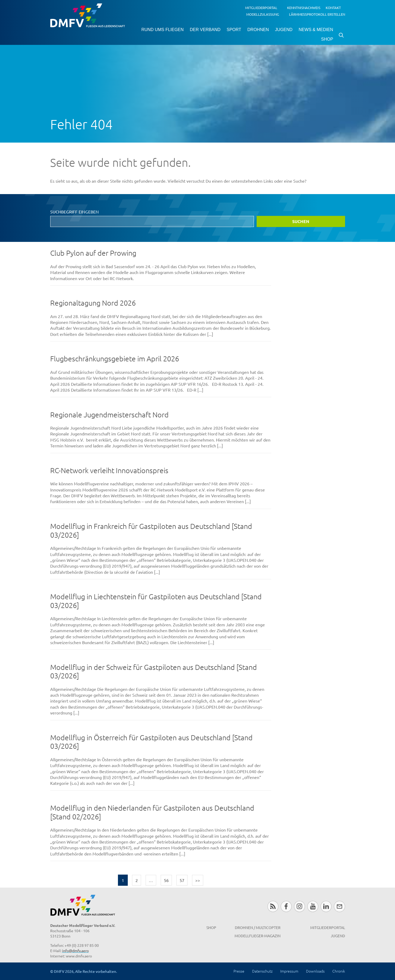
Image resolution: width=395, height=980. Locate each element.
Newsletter (339, 906)
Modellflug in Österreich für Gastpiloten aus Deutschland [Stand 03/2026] (151, 742)
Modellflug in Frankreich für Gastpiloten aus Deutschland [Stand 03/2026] (151, 530)
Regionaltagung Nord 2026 (93, 303)
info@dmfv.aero (75, 951)
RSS (273, 906)
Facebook (286, 906)
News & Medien (316, 30)
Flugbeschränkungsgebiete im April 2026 (115, 359)
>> (198, 880)
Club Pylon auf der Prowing (93, 253)
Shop (327, 39)
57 (182, 880)
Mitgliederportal (261, 8)
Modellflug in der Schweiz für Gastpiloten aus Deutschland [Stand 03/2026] (154, 671)
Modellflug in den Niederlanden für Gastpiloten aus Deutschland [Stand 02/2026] (152, 812)
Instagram (300, 906)
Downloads (315, 971)
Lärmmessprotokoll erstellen (317, 14)
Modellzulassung (263, 14)
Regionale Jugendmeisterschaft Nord (109, 415)
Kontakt (333, 8)
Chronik (339, 971)
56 (166, 880)
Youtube (313, 906)
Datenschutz (262, 971)
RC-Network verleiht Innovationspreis (109, 470)
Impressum (289, 971)
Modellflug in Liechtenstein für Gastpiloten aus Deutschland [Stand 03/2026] (156, 601)
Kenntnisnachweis (304, 8)
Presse (239, 971)
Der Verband (205, 30)
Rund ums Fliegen (162, 30)
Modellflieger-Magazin (258, 936)
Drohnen (258, 30)
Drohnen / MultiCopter (258, 927)
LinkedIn (326, 906)
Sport (234, 30)
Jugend (284, 30)
